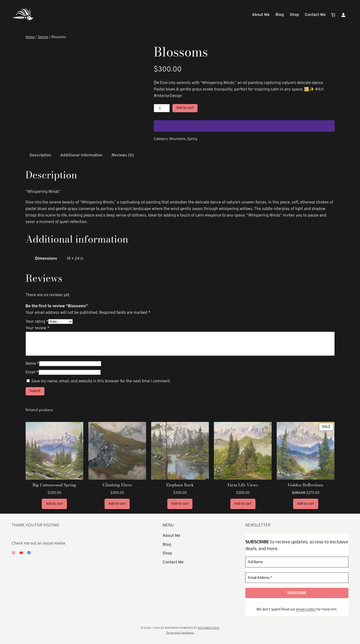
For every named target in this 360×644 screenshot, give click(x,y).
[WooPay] (244, 126)
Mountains (178, 139)
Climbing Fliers (117, 485)
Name (32, 364)
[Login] (343, 15)
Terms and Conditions (180, 633)
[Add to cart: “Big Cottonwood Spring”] (54, 504)
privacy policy (306, 609)
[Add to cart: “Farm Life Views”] (243, 504)
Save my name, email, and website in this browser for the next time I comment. (101, 381)
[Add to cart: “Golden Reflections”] (306, 504)
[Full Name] (297, 562)
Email (32, 372)
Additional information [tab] (81, 155)
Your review (38, 328)
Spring (43, 37)
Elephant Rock (180, 485)
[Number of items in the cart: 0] (333, 15)
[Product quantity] (162, 108)
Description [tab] (40, 155)
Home (30, 37)
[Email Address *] (297, 577)
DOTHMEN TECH (209, 628)
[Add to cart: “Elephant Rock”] (180, 504)
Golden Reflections (306, 485)
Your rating (37, 322)
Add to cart (185, 108)
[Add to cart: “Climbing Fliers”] (117, 504)
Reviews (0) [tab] (123, 155)
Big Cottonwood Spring (54, 485)
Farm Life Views (243, 485)
